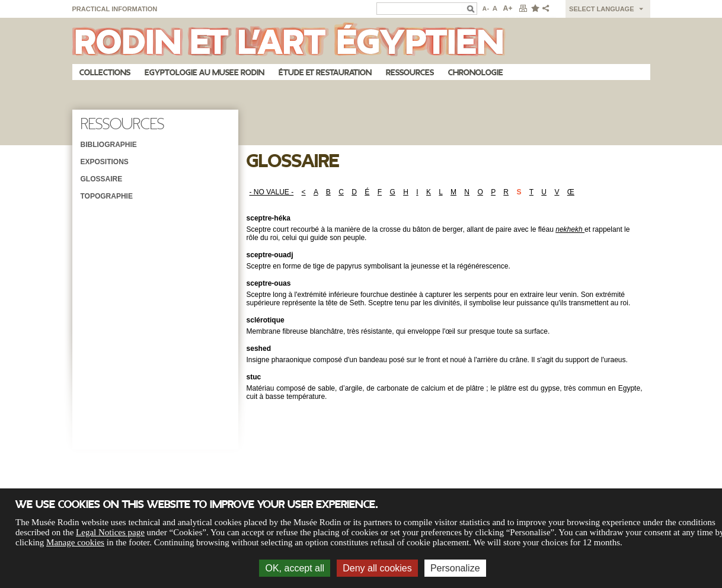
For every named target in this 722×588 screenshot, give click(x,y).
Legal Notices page (110, 532)
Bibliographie (109, 145)
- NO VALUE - (272, 192)
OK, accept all (295, 568)
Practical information (115, 9)
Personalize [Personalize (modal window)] (455, 568)
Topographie (107, 196)
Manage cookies (75, 542)
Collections (105, 73)
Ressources (410, 73)
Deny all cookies (377, 568)
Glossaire (102, 179)
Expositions (105, 162)
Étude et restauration (325, 73)
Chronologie (476, 73)
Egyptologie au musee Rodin (205, 73)
